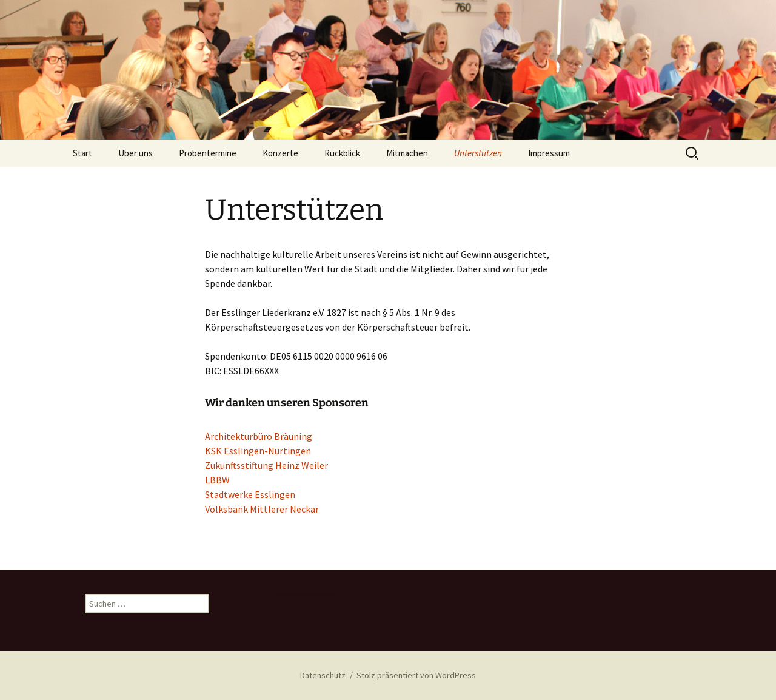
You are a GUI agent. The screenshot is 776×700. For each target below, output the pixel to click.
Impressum (549, 153)
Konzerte (280, 153)
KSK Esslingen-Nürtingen (258, 451)
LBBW (217, 480)
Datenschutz (323, 675)
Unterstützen (478, 153)
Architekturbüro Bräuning (259, 436)
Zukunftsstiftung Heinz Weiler (266, 465)
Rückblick (342, 153)
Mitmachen (407, 153)
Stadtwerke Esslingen (250, 494)
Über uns (135, 153)
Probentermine (208, 153)
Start (82, 153)
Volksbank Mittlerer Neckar (262, 509)
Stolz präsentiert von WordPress (416, 675)
